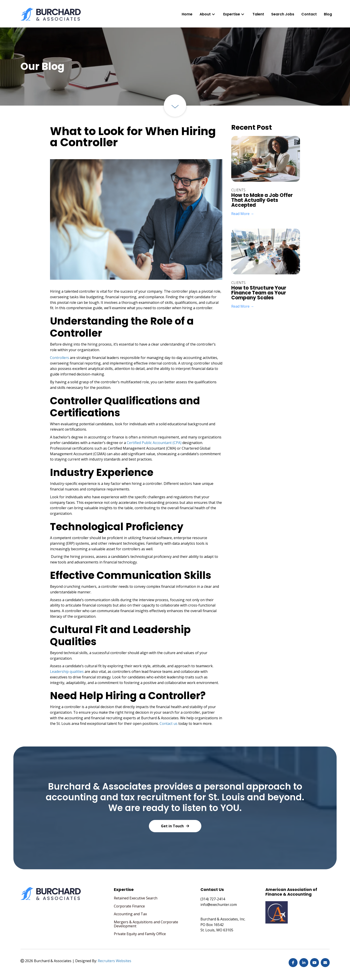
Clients (238, 190)
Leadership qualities (67, 671)
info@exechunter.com (219, 905)
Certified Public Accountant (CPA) (154, 443)
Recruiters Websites (115, 961)
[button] (213, 14)
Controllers (59, 358)
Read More (243, 214)
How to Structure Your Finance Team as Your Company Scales (259, 293)
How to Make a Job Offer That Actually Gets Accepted (262, 200)
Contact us (169, 724)
